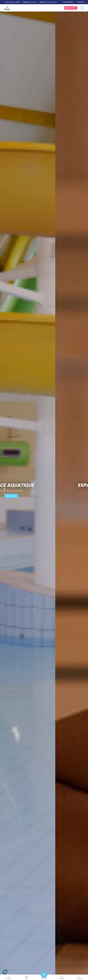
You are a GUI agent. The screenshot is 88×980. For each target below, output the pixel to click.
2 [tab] (3, 488)
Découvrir (44, 496)
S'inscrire (81, 2)
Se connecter (68, 2)
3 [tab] (3, 491)
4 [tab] (3, 493)
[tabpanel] (44, 490)
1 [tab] (3, 486)
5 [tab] (3, 495)
